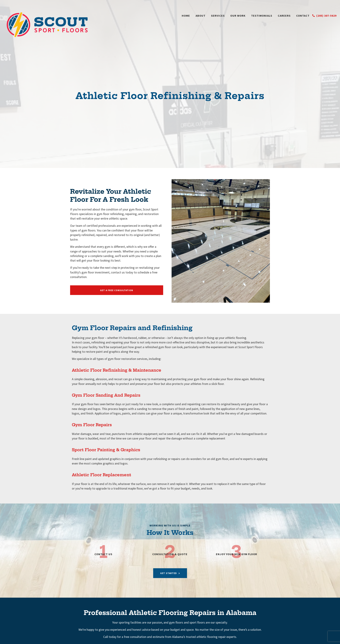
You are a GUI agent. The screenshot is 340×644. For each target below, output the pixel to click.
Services (218, 16)
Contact (303, 16)
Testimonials (262, 16)
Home (186, 16)
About (200, 16)
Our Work (238, 16)
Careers (284, 16)
